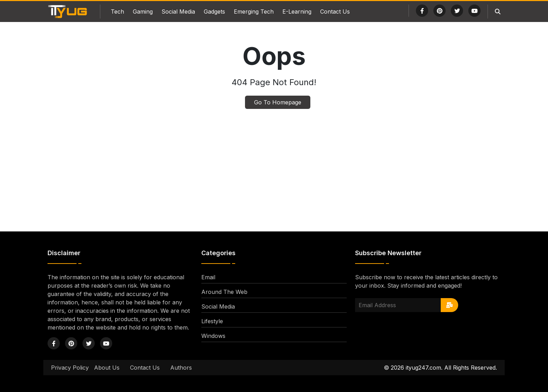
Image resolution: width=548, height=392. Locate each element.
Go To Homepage (278, 102)
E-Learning (297, 12)
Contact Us (335, 12)
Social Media (178, 12)
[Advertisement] (274, 163)
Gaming (143, 12)
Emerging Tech (254, 12)
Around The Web (224, 292)
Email (208, 277)
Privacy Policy (70, 368)
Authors (181, 368)
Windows (213, 336)
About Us (107, 368)
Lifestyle (212, 321)
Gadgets (214, 12)
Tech (117, 12)
